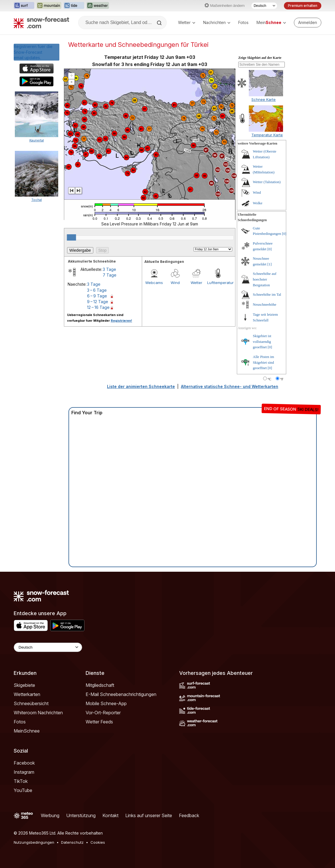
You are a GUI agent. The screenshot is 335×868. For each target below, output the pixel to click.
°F (282, 379)
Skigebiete (24, 685)
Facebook (24, 763)
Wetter (187, 22)
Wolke (258, 203)
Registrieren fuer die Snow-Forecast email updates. (33, 52)
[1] (270, 264)
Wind (175, 283)
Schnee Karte (264, 99)
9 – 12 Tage (98, 302)
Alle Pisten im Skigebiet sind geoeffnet (263, 362)
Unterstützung (81, 815)
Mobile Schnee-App (106, 703)
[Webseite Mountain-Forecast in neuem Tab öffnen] (49, 6)
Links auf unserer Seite (149, 815)
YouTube (23, 790)
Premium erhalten (303, 6)
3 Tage (109, 269)
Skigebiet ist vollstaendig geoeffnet (262, 341)
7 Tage (110, 275)
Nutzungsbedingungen (34, 842)
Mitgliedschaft (100, 685)
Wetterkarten (27, 694)
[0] (284, 234)
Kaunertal (37, 140)
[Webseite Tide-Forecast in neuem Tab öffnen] (74, 6)
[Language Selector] (48, 647)
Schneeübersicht (31, 703)
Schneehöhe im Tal (267, 294)
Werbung (50, 815)
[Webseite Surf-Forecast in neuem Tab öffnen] (24, 6)
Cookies (98, 842)
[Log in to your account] (308, 23)
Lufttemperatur (218, 283)
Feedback (189, 815)
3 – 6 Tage (97, 290)
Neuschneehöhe (265, 304)
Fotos (243, 22)
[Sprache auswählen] (264, 6)
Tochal (37, 200)
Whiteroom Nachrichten (38, 713)
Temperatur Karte (267, 135)
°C (270, 379)
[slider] (71, 237)
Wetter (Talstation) (267, 182)
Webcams (154, 283)
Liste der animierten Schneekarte (141, 386)
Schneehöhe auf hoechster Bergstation (265, 279)
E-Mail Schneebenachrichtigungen (121, 694)
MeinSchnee (27, 731)
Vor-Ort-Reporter (103, 713)
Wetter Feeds (99, 722)
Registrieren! (121, 321)
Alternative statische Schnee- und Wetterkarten (230, 386)
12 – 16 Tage (98, 307)
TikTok (21, 781)
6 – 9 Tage (97, 296)
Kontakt (110, 815)
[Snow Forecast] (41, 23)
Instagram (24, 772)
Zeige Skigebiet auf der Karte (260, 58)
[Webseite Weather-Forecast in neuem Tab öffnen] (98, 6)
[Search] (160, 23)
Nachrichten (217, 22)
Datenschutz (72, 842)
